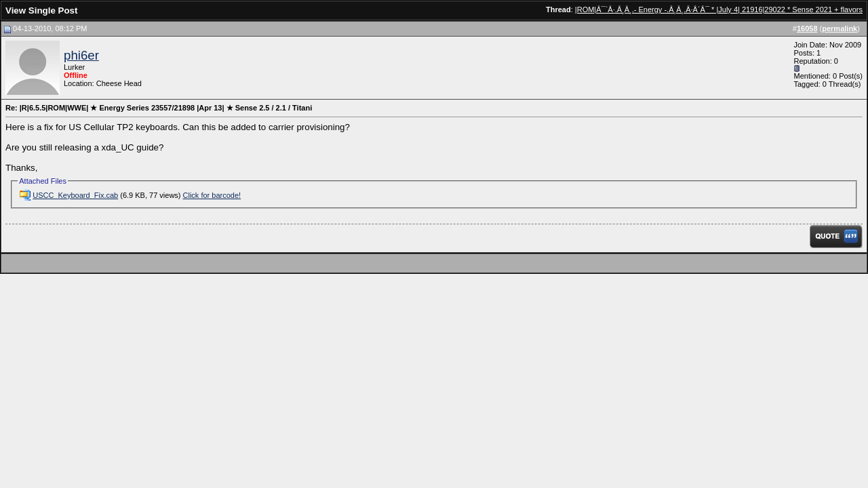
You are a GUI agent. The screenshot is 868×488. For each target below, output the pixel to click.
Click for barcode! (212, 195)
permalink (840, 28)
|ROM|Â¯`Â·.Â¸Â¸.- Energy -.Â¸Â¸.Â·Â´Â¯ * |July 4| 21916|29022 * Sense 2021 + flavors (719, 9)
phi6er (81, 55)
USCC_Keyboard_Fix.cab (75, 195)
